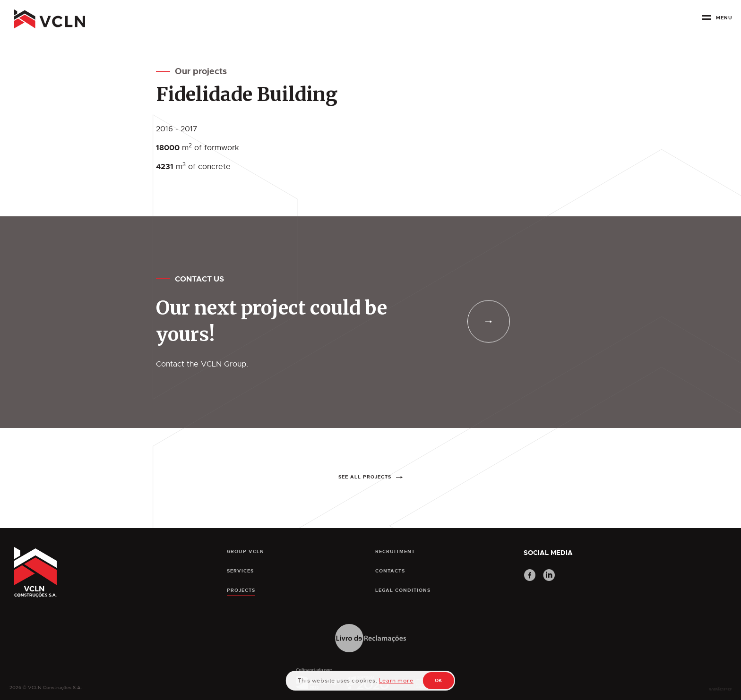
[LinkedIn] (549, 576)
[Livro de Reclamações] (371, 639)
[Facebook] (530, 576)
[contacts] (489, 322)
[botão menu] (717, 21)
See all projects (365, 489)
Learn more (396, 681)
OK (439, 680)
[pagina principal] (50, 19)
